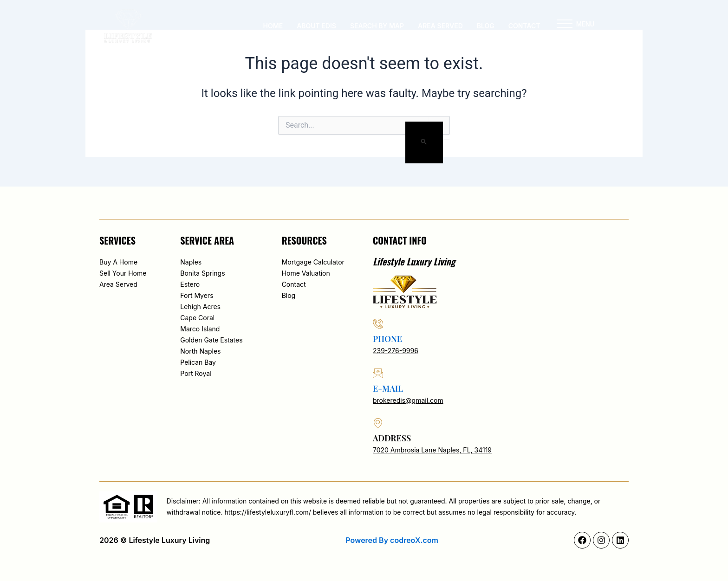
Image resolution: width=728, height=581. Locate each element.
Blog (486, 26)
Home (273, 26)
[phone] (378, 323)
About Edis (316, 26)
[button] (565, 26)
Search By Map (377, 26)
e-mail (388, 388)
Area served (440, 26)
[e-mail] (378, 373)
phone (387, 339)
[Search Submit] (424, 142)
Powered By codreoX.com (392, 540)
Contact (524, 26)
